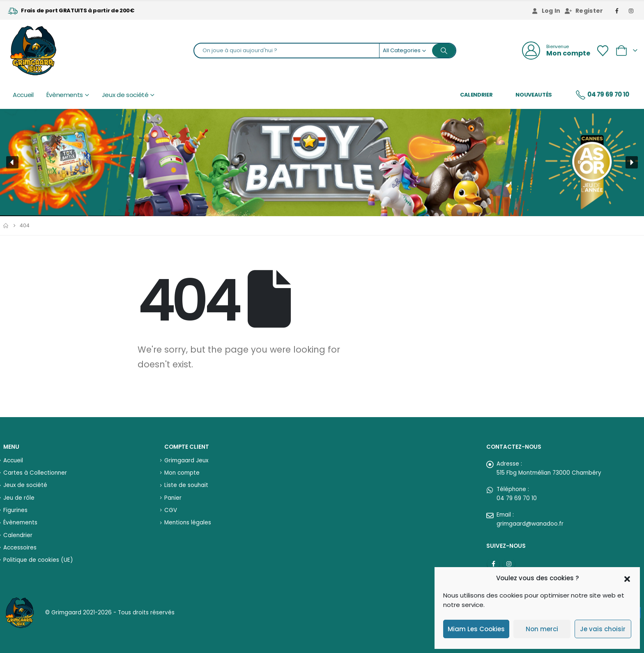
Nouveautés (534, 95)
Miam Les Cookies (476, 629)
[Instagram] (631, 11)
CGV (171, 510)
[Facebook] (617, 11)
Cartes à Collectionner (35, 473)
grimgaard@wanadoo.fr (530, 524)
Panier (173, 498)
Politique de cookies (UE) (38, 560)
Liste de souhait (186, 485)
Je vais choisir (603, 629)
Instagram (509, 564)
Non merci (542, 629)
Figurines (15, 510)
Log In (546, 11)
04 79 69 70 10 (602, 95)
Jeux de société (125, 95)
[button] (627, 578)
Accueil (23, 95)
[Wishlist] (603, 51)
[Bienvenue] (556, 51)
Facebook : (493, 564)
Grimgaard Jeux (186, 460)
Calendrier (476, 95)
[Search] (444, 51)
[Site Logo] (33, 51)
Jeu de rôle (19, 498)
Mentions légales (188, 523)
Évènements (65, 95)
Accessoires (20, 548)
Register (584, 11)
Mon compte (182, 473)
